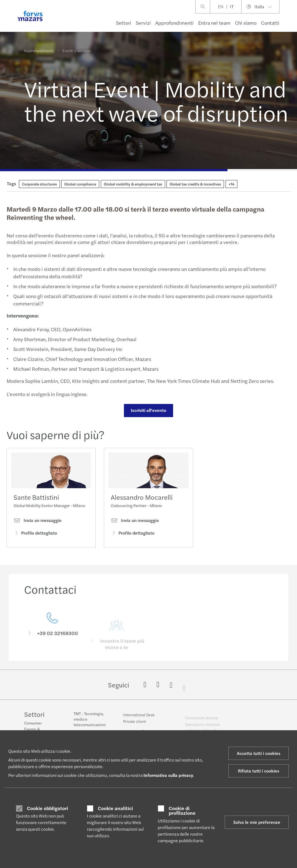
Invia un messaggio (38, 522)
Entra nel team (214, 23)
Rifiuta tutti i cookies (259, 771)
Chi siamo (246, 23)
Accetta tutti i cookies (259, 753)
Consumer (33, 724)
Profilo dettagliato (35, 535)
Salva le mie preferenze (257, 822)
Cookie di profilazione (182, 811)
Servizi (143, 23)
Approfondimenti (174, 23)
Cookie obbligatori (48, 808)
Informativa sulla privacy (168, 775)
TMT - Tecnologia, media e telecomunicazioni (90, 723)
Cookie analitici (115, 808)
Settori (124, 23)
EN (221, 6)
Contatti (270, 23)
